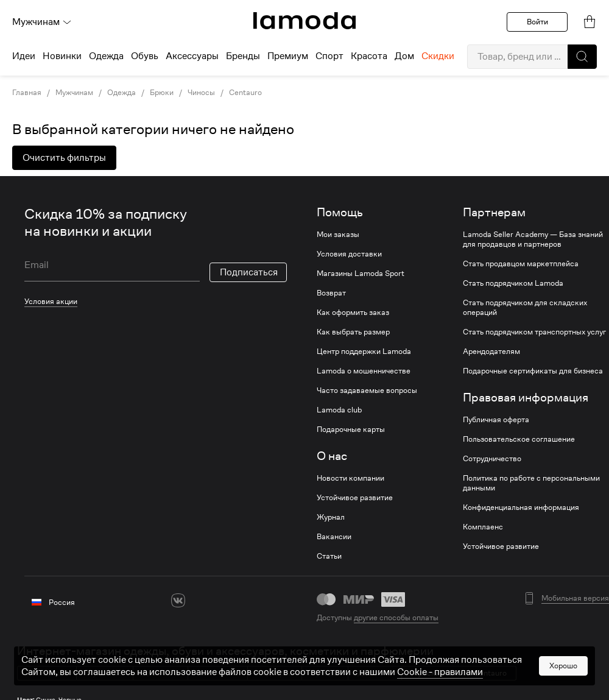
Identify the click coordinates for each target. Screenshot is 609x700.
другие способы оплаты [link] (396, 617)
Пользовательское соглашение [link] (519, 439)
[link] (304, 21)
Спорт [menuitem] (329, 56)
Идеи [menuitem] (24, 56)
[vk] (178, 600)
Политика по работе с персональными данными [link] (531, 483)
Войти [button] (537, 22)
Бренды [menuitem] (243, 56)
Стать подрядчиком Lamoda (513, 283)
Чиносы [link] (201, 93)
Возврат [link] (331, 293)
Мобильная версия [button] (575, 598)
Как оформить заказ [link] (353, 313)
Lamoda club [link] (339, 410)
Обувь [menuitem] (145, 56)
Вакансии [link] (334, 537)
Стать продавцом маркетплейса (521, 264)
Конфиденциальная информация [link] (521, 507)
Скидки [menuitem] (438, 56)
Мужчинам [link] (74, 93)
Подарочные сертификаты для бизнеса (533, 371)
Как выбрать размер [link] (353, 332)
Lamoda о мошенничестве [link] (364, 371)
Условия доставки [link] (349, 254)
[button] (582, 57)
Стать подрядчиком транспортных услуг (534, 332)
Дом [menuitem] (404, 56)
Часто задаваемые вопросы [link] (367, 391)
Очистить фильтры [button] (64, 158)
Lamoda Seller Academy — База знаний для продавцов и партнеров (533, 239)
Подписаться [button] (249, 272)
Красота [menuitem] (369, 56)
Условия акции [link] (51, 301)
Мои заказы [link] (338, 235)
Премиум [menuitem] (288, 56)
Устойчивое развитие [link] (355, 498)
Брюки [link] (162, 93)
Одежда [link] (121, 93)
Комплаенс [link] (483, 527)
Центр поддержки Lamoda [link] (364, 352)
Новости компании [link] (350, 478)
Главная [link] (27, 93)
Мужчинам (42, 22)
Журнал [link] (331, 517)
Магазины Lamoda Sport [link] (361, 274)
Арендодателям (491, 352)
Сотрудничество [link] (492, 459)
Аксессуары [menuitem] (192, 56)
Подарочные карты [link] (351, 430)
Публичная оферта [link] (496, 420)
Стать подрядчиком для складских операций (525, 308)
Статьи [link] (329, 556)
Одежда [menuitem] (106, 56)
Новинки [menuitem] (62, 56)
